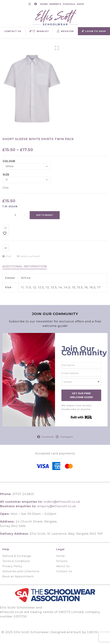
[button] (57, 48)
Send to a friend (28, 256)
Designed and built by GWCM (74, 632)
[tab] (25, 266)
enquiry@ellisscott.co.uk (57, 506)
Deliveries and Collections (21, 571)
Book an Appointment (18, 576)
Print (7, 256)
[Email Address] (81, 373)
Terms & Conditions (16, 561)
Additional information (25, 266)
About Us (63, 566)
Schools (69, 4)
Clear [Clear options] (6, 187)
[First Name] (81, 365)
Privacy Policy (12, 566)
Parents (55, 4)
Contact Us (13, 31)
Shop (80, 4)
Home (44, 4)
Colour (9, 161)
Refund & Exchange (17, 556)
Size (6, 175)
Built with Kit (81, 417)
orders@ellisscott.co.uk (62, 502)
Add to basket (45, 215)
